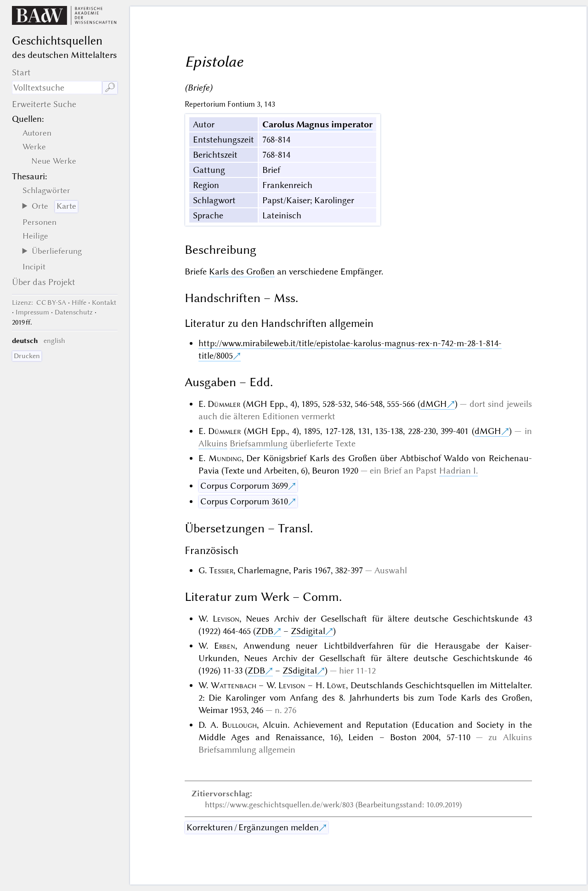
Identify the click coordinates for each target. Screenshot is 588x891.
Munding (225, 458)
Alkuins (213, 443)
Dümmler (224, 404)
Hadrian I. (458, 471)
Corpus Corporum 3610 (244, 501)
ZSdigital (308, 631)
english (54, 341)
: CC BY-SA (39, 303)
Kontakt (104, 303)
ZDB (265, 631)
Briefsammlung (259, 443)
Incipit (34, 267)
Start (21, 72)
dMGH (434, 404)
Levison (226, 619)
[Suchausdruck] (57, 88)
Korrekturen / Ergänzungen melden (253, 827)
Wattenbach (234, 685)
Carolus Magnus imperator (317, 124)
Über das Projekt (44, 282)
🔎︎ (110, 88)
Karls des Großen (242, 271)
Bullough (239, 725)
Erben (225, 646)
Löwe (336, 685)
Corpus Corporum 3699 (244, 486)
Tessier (221, 570)
